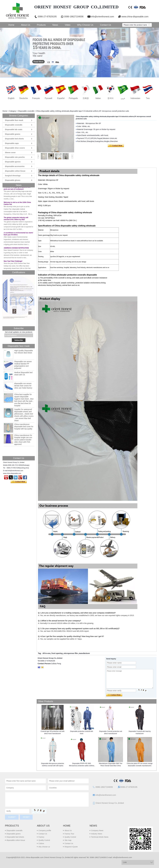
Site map (68, 840)
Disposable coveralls (26, 111)
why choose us (44, 847)
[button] (32, 300)
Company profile (45, 830)
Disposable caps (12, 143)
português (73, 98)
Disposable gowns (13, 134)
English (11, 98)
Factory (41, 837)
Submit (12, 817)
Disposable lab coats (14, 129)
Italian (98, 98)
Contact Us (106, 25)
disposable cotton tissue (15, 171)
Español (61, 98)
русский (48, 98)
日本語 (86, 98)
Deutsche (24, 98)
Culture (41, 843)
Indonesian (135, 98)
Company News (97, 830)
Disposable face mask (14, 120)
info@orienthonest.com (102, 17)
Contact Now (19, 482)
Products (41, 25)
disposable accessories (15, 166)
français (36, 98)
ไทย (148, 98)
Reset (26, 817)
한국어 (111, 98)
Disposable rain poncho (15, 157)
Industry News (97, 834)
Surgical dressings (13, 176)
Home (11, 25)
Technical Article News (100, 837)
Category (13, 111)
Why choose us (85, 25)
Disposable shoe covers (15, 148)
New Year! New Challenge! (13, 263)
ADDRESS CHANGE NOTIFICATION (16, 249)
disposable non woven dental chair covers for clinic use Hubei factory (23, 386)
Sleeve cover (10, 153)
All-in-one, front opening (53, 653)
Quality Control (44, 840)
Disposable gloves (13, 180)
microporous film (71, 653)
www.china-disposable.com (135, 17)
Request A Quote (71, 847)
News (55, 25)
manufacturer (84, 653)
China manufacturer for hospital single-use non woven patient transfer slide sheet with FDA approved (23, 440)
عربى (123, 98)
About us (43, 826)
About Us (26, 25)
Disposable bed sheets (14, 139)
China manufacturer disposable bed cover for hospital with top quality (24, 427)
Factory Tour (69, 834)
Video (68, 25)
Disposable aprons (13, 162)
